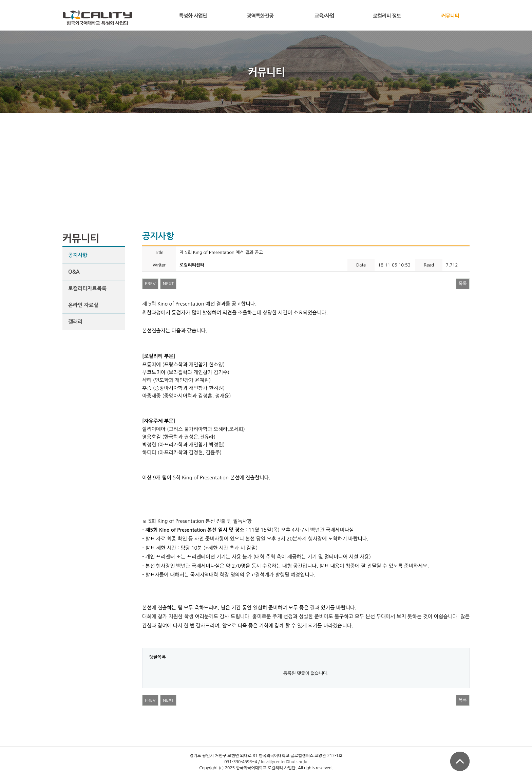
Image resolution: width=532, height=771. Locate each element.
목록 (463, 284)
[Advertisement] (266, 164)
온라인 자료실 (83, 305)
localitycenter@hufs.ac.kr (284, 762)
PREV (150, 284)
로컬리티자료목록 (87, 288)
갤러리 (75, 322)
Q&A (74, 272)
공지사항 (78, 255)
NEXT (168, 284)
